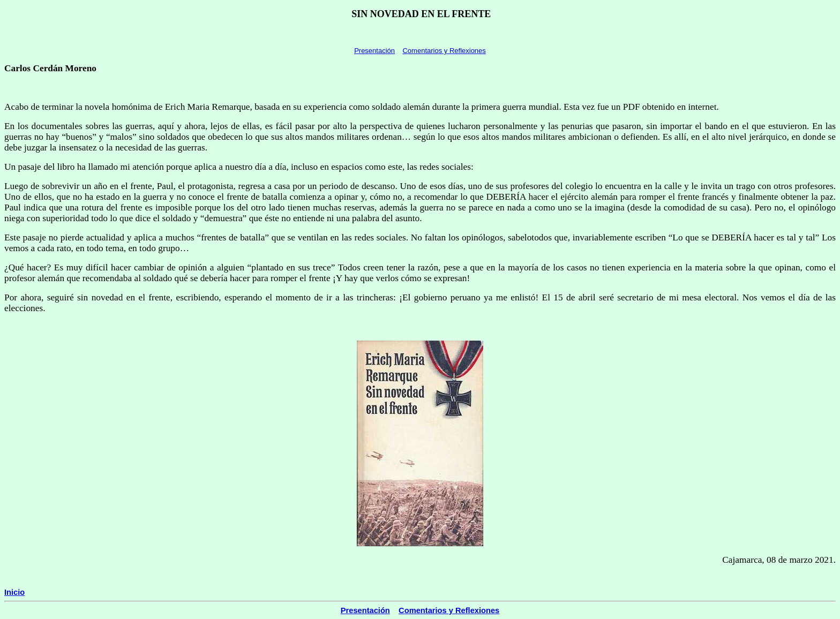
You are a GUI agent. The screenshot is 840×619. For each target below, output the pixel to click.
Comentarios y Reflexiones (444, 51)
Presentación (374, 51)
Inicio (14, 592)
